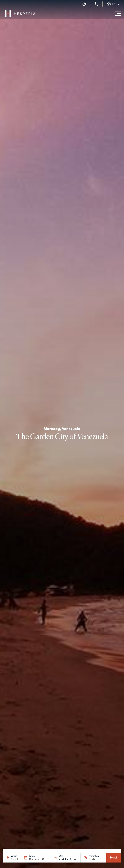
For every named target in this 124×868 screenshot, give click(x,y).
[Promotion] (96, 859)
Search (114, 858)
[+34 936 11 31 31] (96, 4)
